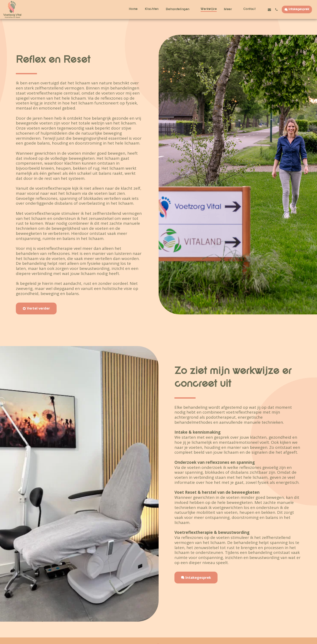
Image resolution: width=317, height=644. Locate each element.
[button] (180, 9)
